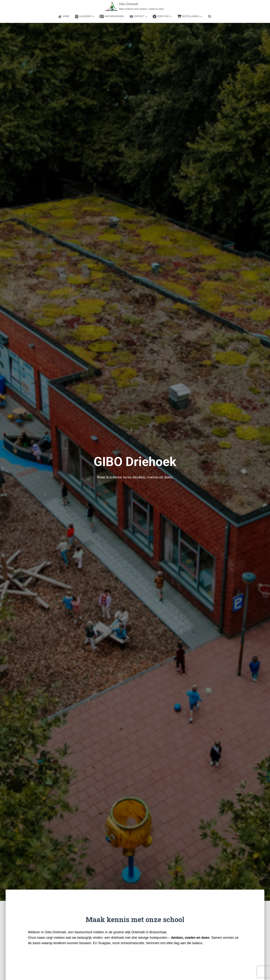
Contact (138, 17)
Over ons (162, 17)
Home (64, 17)
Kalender (84, 17)
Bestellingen (189, 17)
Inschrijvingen (112, 17)
